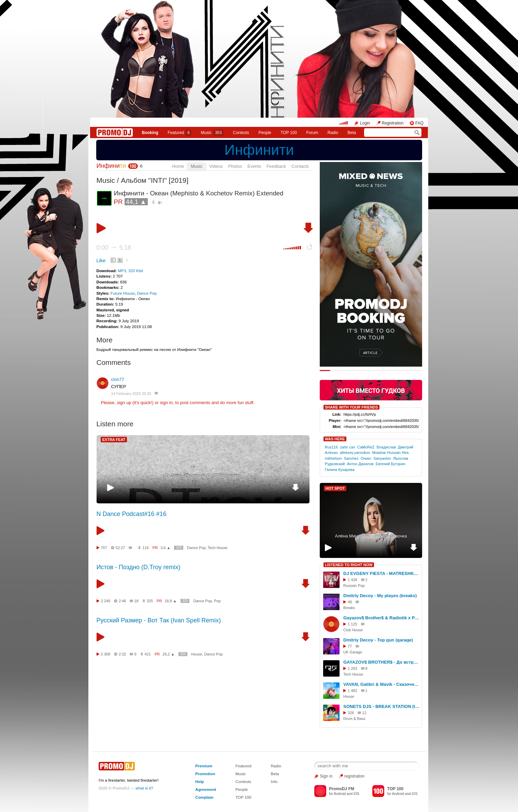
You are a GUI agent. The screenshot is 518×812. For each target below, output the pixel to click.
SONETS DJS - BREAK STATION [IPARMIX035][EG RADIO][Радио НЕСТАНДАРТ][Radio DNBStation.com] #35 (382, 706)
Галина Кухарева (340, 470)
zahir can (348, 447)
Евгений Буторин (391, 464)
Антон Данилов (360, 464)
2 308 (106, 654)
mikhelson (333, 458)
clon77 (118, 379)
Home (178, 166)
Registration (393, 123)
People (265, 133)
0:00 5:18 (114, 248)
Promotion (205, 774)
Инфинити (259, 150)
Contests (243, 781)
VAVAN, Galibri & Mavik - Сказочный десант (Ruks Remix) (382, 684)
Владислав (386, 447)
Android (340, 794)
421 (148, 654)
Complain (204, 797)
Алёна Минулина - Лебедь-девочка (371, 536)
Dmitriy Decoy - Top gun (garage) (378, 640)
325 (150, 601)
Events (254, 166)
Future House (123, 293)
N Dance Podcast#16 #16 (132, 514)
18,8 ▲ (170, 601)
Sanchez (351, 458)
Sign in (326, 776)
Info (274, 781)
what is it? (144, 788)
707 (104, 548)
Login (365, 123)
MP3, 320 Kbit (130, 271)
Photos (235, 166)
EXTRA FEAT (114, 440)
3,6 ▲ (165, 548)
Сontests (241, 133)
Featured (179, 133)
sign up (124, 403)
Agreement (206, 789)
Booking (150, 133)
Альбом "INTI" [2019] (155, 180)
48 (350, 602)
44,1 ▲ (136, 202)
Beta (352, 133)
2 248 (106, 601)
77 (350, 646)
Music (212, 133)
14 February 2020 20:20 (131, 394)
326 (351, 713)
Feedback (276, 166)
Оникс (366, 458)
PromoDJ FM (342, 789)
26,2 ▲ (168, 654)
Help (199, 781)
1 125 (352, 624)
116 (145, 548)
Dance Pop (147, 293)
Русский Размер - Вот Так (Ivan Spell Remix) (159, 620)
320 (179, 548)
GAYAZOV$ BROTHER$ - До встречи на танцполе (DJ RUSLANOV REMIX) (382, 662)
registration (354, 776)
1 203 (352, 668)
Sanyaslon (382, 458)
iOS (356, 794)
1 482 (352, 691)
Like (101, 261)
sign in (167, 403)
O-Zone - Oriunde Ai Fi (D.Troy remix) (203, 476)
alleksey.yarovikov (355, 453)
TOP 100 (289, 133)
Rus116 (331, 447)
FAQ (419, 123)
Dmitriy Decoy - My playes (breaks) (380, 596)
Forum (312, 133)
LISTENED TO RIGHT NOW (349, 565)
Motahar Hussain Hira (391, 453)
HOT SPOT (335, 488)
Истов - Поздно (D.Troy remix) (139, 567)
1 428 (352, 580)
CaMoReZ (366, 447)
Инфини (111, 166)
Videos (216, 166)
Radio (333, 133)
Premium (204, 766)
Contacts (300, 166)
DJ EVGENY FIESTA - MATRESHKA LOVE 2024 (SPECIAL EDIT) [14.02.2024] (382, 573)
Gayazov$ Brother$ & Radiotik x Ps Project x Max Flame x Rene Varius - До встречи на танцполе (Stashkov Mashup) (382, 618)
